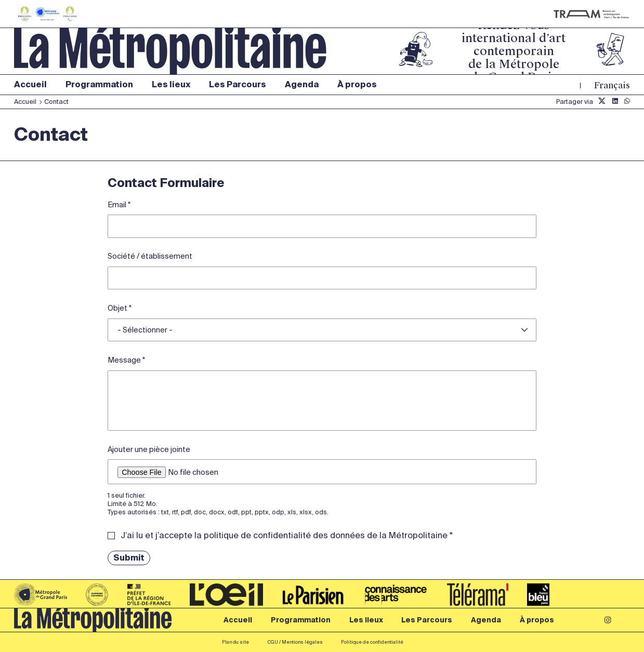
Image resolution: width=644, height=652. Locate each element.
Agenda (302, 84)
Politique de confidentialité (372, 642)
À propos (357, 84)
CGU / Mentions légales (295, 642)
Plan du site (235, 642)
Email (117, 205)
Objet (117, 308)
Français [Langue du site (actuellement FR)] (612, 85)
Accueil (30, 84)
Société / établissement (150, 256)
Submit (129, 558)
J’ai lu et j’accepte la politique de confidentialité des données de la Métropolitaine (284, 536)
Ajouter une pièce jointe (149, 449)
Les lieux (171, 84)
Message (124, 360)
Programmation (99, 84)
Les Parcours (238, 84)
